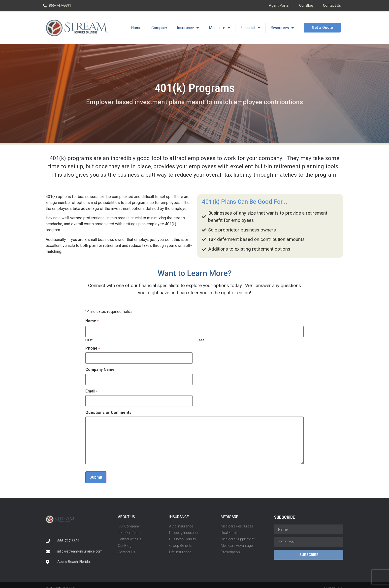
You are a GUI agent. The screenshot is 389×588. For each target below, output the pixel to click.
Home (136, 28)
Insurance (188, 28)
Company (159, 28)
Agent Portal (279, 6)
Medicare (220, 28)
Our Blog (306, 6)
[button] (322, 28)
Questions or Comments (108, 408)
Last (200, 339)
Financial (250, 28)
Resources (282, 28)
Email (91, 388)
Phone (93, 347)
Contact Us (332, 6)
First (89, 339)
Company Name (100, 367)
